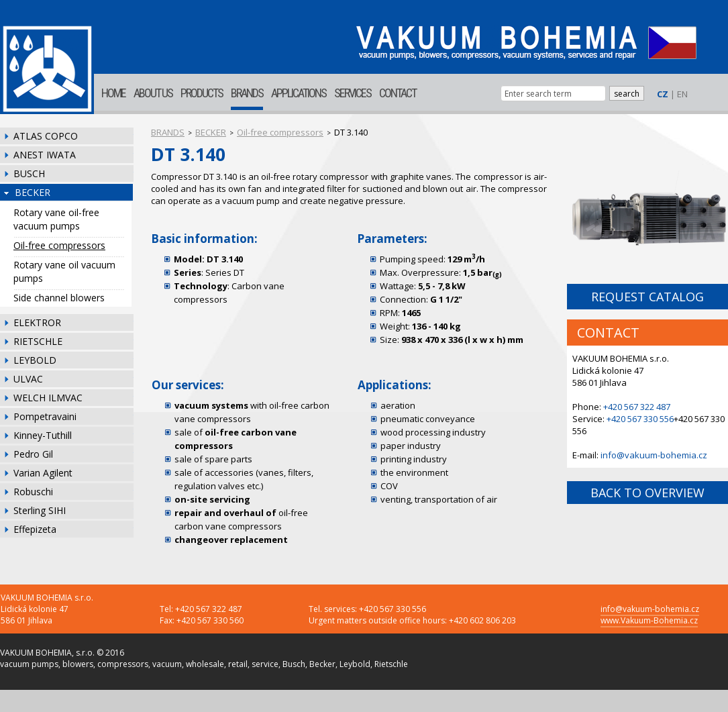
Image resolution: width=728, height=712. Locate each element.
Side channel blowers (59, 298)
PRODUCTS (202, 93)
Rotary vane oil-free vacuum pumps (56, 219)
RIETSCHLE (38, 341)
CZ (663, 94)
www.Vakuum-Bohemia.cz (649, 620)
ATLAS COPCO (46, 136)
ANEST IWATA (45, 155)
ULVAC (28, 379)
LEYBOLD (35, 360)
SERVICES (353, 93)
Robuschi (33, 492)
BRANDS (247, 93)
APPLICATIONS (299, 93)
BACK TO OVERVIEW (647, 493)
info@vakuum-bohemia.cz (654, 455)
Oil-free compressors (59, 245)
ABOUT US (153, 93)
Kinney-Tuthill (43, 435)
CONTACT (398, 93)
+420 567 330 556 (640, 419)
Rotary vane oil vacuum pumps (64, 271)
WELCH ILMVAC (48, 398)
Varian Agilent (43, 473)
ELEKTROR (37, 322)
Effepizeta (35, 529)
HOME (113, 93)
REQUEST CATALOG (647, 297)
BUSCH (29, 173)
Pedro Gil (33, 454)
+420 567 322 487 (637, 407)
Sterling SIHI (40, 510)
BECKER (33, 192)
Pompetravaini (45, 416)
